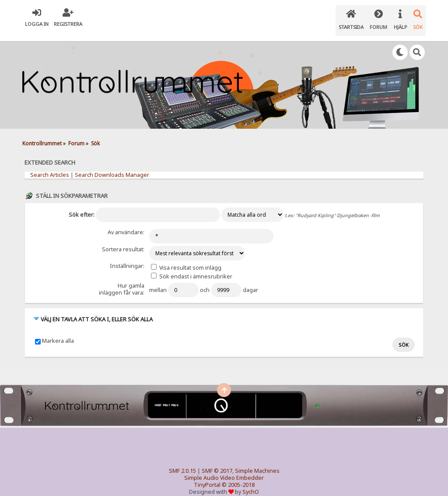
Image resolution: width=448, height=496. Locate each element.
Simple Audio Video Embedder (224, 467)
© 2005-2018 (238, 474)
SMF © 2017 (217, 460)
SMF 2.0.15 (182, 460)
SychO (251, 481)
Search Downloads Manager (112, 166)
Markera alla (58, 331)
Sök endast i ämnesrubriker (192, 267)
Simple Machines (257, 460)
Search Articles (50, 166)
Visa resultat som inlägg (186, 258)
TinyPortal (207, 474)
